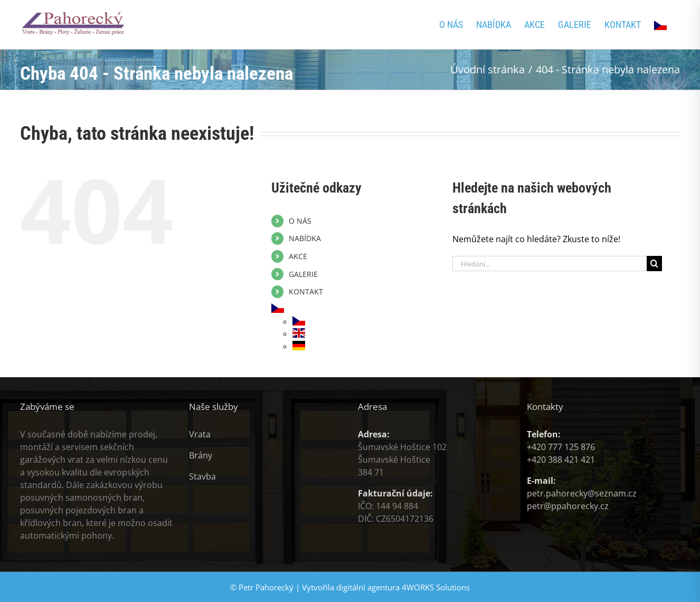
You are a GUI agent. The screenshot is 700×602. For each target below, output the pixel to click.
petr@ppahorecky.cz (568, 506)
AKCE (298, 256)
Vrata (200, 434)
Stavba (202, 476)
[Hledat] (654, 264)
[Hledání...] (550, 264)
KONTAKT (306, 292)
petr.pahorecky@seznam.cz (582, 493)
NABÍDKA (305, 238)
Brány (201, 455)
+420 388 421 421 (561, 460)
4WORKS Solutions (436, 587)
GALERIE (303, 274)
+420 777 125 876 (561, 447)
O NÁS (300, 221)
